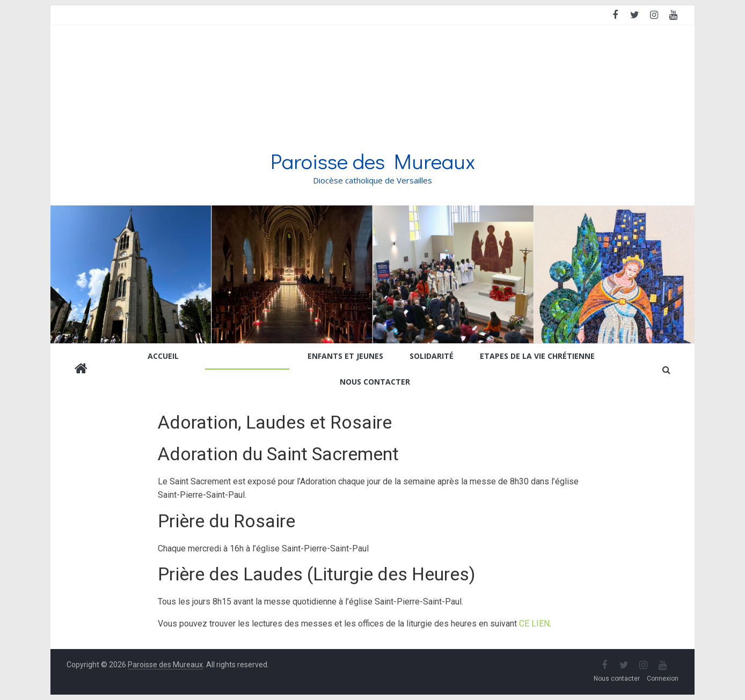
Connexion (663, 679)
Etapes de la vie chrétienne (537, 356)
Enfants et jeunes (345, 356)
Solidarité (432, 356)
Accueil (163, 356)
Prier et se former (243, 356)
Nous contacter (375, 382)
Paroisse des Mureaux (373, 161)
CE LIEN (534, 624)
